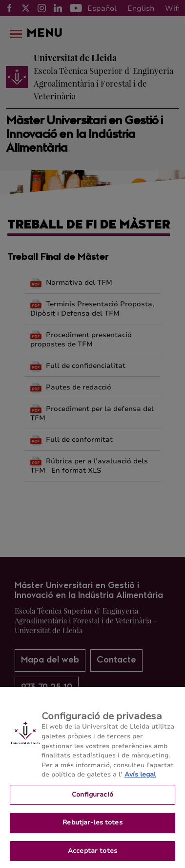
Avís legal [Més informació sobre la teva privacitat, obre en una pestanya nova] (140, 782)
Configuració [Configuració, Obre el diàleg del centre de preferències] (92, 801)
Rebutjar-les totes (92, 830)
